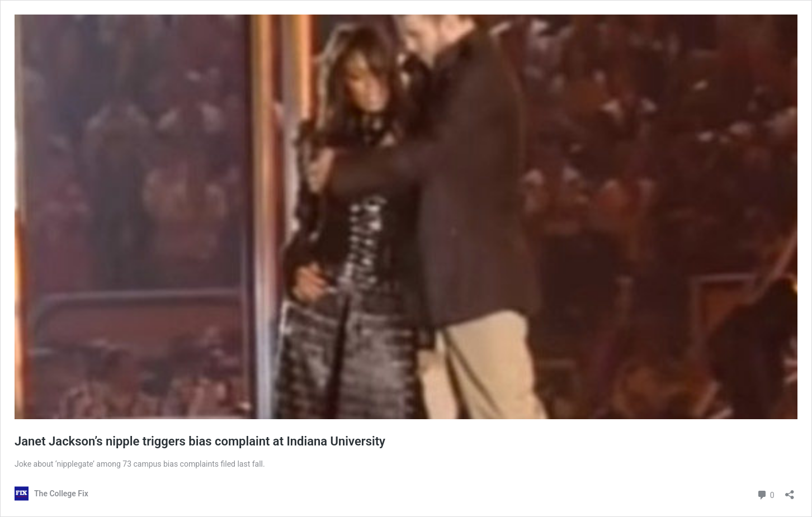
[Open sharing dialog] (790, 491)
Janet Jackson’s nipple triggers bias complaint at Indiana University (200, 441)
